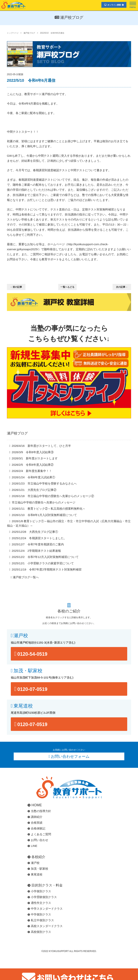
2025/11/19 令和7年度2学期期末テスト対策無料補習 (47, 569)
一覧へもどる (67, 287)
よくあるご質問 (39, 834)
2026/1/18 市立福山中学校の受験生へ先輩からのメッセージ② (53, 496)
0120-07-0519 (32, 689)
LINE (32, 846)
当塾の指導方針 (39, 811)
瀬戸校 (21, 636)
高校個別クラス (39, 932)
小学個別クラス (39, 891)
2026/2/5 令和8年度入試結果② (33, 465)
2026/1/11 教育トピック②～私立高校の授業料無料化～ (49, 509)
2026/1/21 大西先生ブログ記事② (34, 490)
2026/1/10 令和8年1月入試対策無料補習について (44, 515)
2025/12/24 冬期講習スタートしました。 (39, 538)
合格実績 (35, 823)
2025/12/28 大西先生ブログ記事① (35, 532)
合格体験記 (36, 828)
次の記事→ (122, 287)
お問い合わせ (38, 840)
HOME (35, 805)
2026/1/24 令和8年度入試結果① (33, 477)
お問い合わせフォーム (70, 756)
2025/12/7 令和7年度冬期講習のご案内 (38, 544)
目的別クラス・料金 (45, 885)
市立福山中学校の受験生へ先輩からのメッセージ (44, 502)
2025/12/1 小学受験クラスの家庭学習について (43, 563)
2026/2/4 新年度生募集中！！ (32, 471)
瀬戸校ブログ (29, 33)
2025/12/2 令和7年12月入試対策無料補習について (45, 557)
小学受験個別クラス (42, 897)
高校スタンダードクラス (45, 926)
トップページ (13, 33)
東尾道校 (23, 706)
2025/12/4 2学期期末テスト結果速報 (36, 551)
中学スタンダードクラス (45, 909)
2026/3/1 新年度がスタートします (35, 458)
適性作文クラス (39, 903)
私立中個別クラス (41, 920)
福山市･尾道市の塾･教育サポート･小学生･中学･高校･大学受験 (13, 5)
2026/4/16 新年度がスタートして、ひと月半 (41, 446)
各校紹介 (36, 857)
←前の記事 (16, 287)
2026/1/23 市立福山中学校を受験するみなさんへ (44, 483)
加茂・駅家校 (28, 671)
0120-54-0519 (32, 654)
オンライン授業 (114, 5)
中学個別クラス (39, 914)
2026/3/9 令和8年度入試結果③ (33, 452)
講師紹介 (35, 817)
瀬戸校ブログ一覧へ (26, 577)
